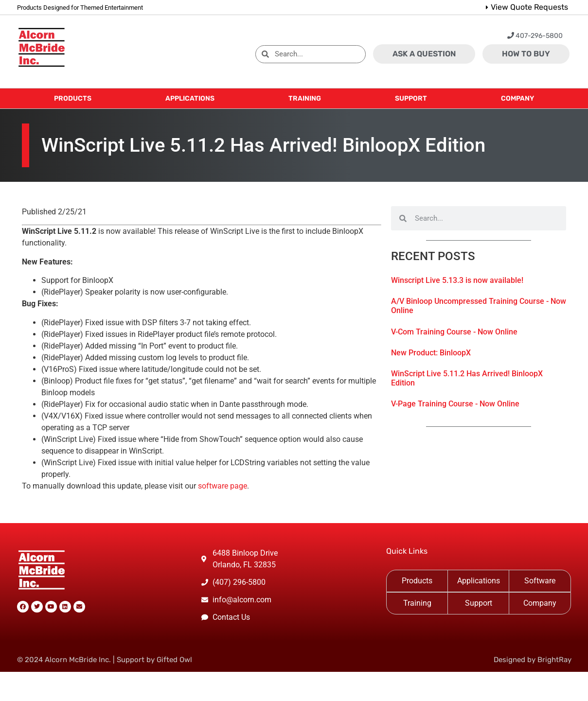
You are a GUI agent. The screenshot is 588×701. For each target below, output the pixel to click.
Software (540, 581)
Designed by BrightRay (533, 660)
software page (223, 486)
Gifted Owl (174, 660)
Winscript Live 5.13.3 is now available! (457, 280)
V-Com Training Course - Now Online (454, 332)
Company (540, 603)
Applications (479, 581)
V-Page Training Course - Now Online (455, 404)
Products (417, 581)
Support (479, 603)
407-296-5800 (535, 36)
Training (417, 603)
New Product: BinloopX (431, 353)
